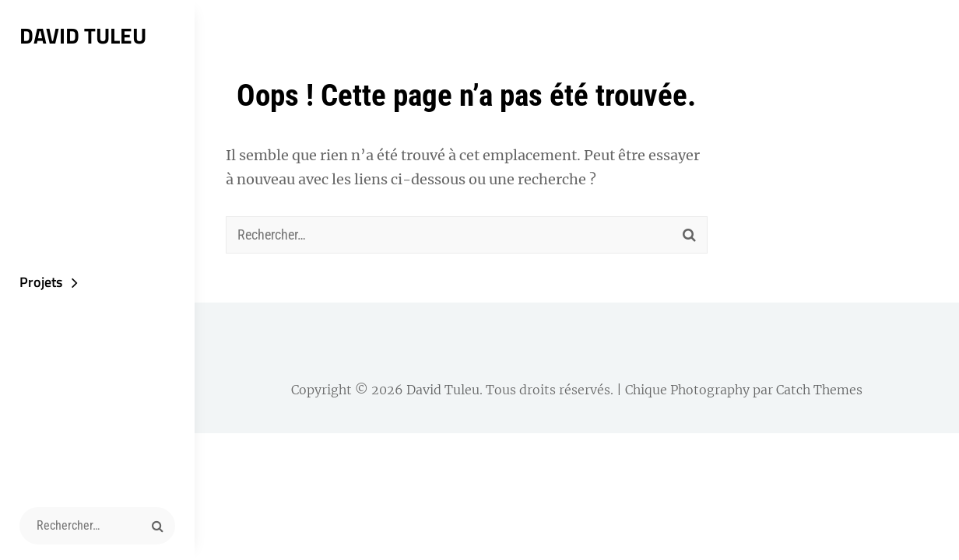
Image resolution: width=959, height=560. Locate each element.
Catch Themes (819, 390)
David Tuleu (83, 35)
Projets (41, 282)
